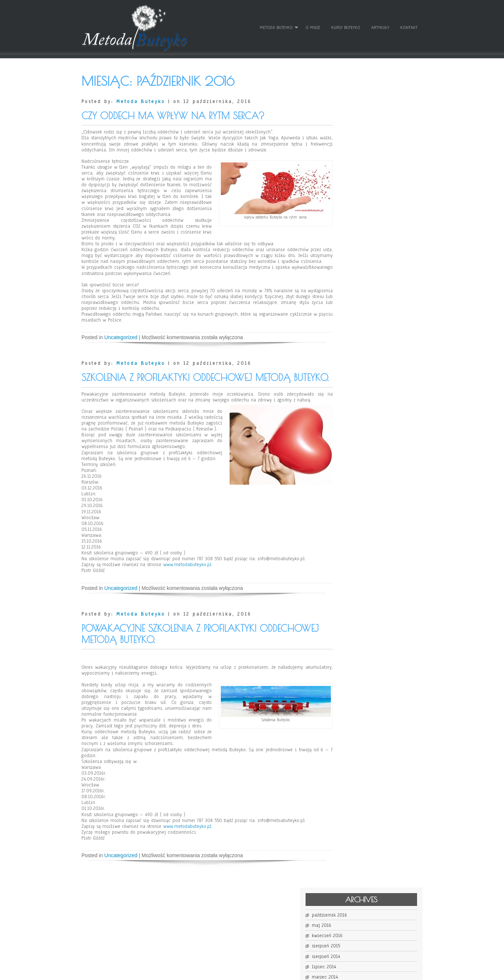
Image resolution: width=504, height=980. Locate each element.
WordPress (326, 972)
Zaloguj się (354, 265)
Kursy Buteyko (345, 25)
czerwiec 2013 (357, 199)
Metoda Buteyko (276, 25)
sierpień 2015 (356, 127)
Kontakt (408, 25)
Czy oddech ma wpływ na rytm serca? (173, 111)
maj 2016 (352, 106)
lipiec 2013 (354, 189)
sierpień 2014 (356, 137)
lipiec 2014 (354, 148)
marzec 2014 (355, 158)
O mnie (313, 25)
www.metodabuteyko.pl (187, 601)
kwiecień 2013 (357, 220)
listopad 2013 (356, 168)
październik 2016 (360, 96)
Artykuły (380, 25)
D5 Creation (275, 972)
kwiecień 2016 (358, 117)
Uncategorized (121, 345)
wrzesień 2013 (357, 179)
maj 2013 (352, 209)
